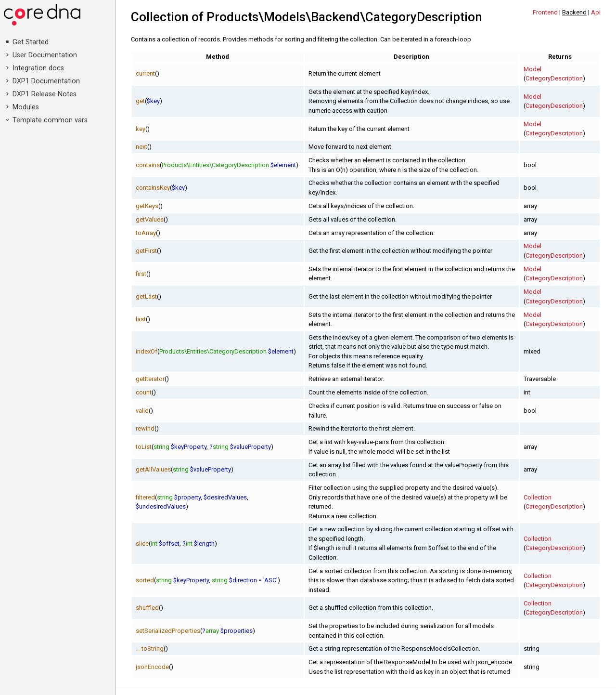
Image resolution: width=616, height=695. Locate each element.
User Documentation (45, 55)
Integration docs (38, 68)
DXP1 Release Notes (45, 94)
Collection (538, 497)
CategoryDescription (554, 78)
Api (596, 12)
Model (533, 69)
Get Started (31, 42)
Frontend (545, 12)
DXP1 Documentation (46, 81)
